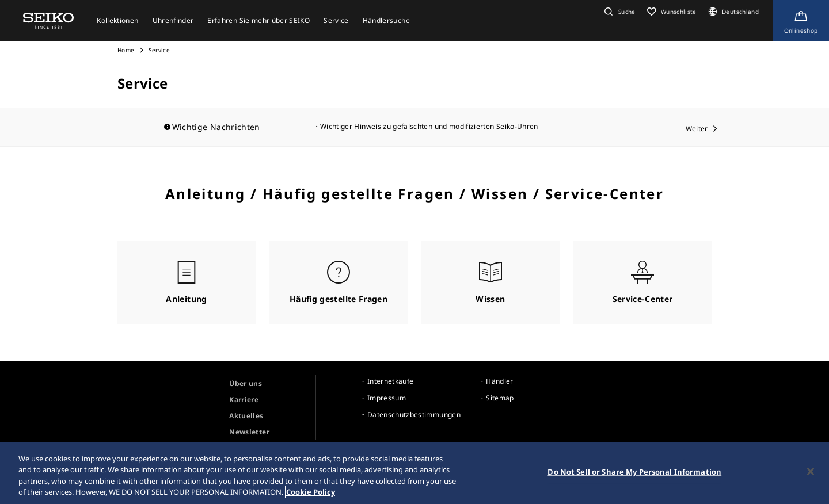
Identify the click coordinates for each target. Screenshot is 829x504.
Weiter (697, 129)
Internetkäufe (391, 381)
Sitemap (500, 398)
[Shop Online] (801, 21)
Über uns (246, 383)
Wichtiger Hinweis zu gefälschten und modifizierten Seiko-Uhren (429, 126)
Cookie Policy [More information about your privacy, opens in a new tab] (311, 494)
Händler (499, 381)
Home (126, 50)
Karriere (244, 400)
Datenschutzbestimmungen (414, 415)
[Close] (811, 473)
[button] (618, 12)
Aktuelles (246, 416)
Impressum (387, 398)
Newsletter (249, 432)
